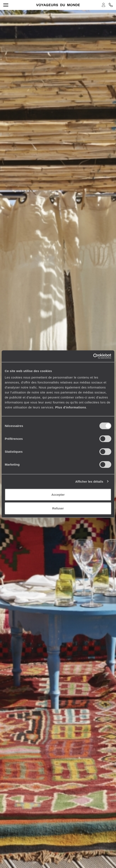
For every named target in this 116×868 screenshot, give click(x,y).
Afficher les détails (89, 481)
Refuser (58, 508)
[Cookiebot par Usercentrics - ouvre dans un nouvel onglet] (93, 356)
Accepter (58, 495)
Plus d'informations (71, 407)
